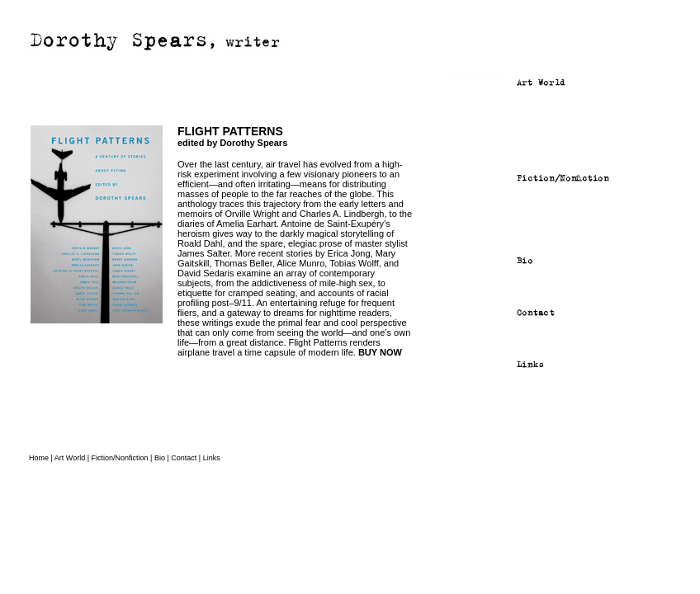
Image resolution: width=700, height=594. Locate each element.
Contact (184, 458)
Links (212, 458)
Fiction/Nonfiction (120, 458)
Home (39, 458)
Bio (160, 458)
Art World (70, 458)
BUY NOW (380, 352)
